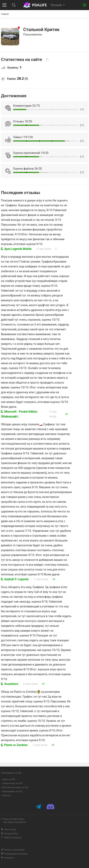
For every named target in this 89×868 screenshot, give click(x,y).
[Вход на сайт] (84, 5)
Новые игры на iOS (12, 783)
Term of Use (9, 830)
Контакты (8, 858)
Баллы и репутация (13, 850)
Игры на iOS (9, 779)
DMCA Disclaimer (11, 838)
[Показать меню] (5, 5)
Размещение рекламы (14, 854)
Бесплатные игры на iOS (15, 787)
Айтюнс (7, 795)
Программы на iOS (12, 791)
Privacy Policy (9, 834)
